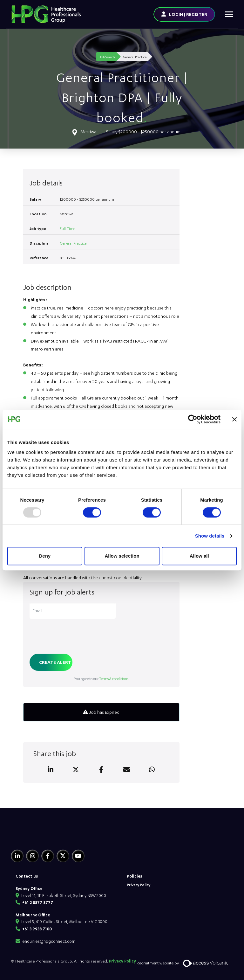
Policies (134, 876)
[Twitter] (63, 856)
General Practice (73, 243)
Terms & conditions (114, 679)
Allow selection (122, 556)
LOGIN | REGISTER (188, 14)
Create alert (55, 662)
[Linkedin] (17, 856)
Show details (210, 536)
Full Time (67, 229)
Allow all (199, 556)
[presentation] (78, 637)
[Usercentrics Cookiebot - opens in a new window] (193, 419)
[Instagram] (32, 856)
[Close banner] (234, 419)
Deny (45, 556)
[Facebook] (48, 856)
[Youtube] (78, 856)
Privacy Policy (139, 885)
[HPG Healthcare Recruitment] (40, 836)
